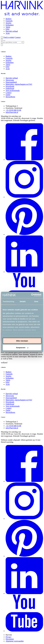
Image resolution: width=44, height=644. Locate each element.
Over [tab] (36, 301)
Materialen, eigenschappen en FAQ (19, 84)
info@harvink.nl (12, 112)
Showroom (10, 80)
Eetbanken (10, 25)
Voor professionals (13, 90)
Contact (18, 37)
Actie (8, 33)
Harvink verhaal (12, 31)
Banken (9, 19)
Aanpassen (22, 348)
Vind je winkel (9, 37)
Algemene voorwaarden (15, 641)
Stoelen (8, 23)
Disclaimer (10, 639)
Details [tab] (23, 301)
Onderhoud (10, 88)
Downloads (10, 86)
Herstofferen (10, 97)
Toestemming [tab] (8, 301)
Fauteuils (9, 21)
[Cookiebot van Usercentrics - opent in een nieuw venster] (31, 295)
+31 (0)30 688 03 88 (13, 110)
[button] (2, 37)
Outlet (8, 95)
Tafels (8, 27)
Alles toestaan (22, 341)
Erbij (8, 29)
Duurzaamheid (11, 82)
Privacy (9, 637)
